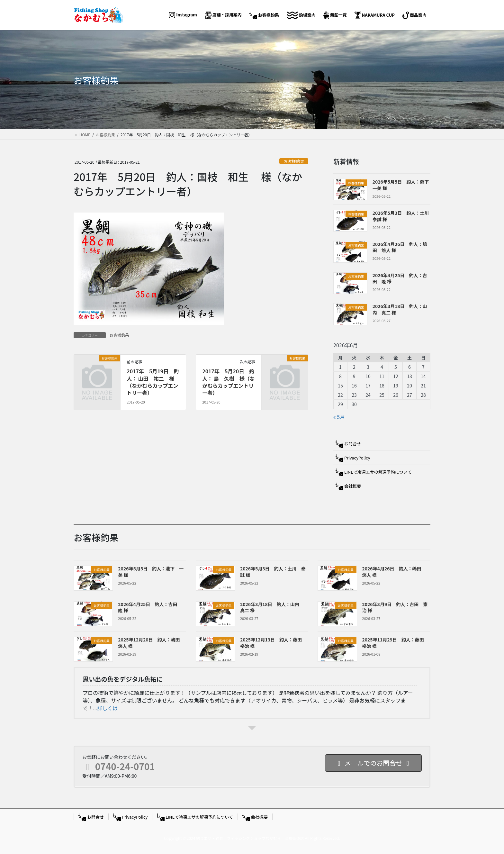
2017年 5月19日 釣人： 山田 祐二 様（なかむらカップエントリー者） (153, 382)
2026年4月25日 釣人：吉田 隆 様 (400, 278)
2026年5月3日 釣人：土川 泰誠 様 (403, 216)
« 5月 (339, 417)
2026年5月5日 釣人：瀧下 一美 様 (403, 185)
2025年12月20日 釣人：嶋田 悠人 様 (151, 643)
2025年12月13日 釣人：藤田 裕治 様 (273, 643)
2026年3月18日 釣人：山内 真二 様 (400, 309)
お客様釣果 (294, 161)
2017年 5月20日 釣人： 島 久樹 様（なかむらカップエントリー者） (229, 382)
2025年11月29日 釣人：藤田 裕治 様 (395, 643)
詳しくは (107, 708)
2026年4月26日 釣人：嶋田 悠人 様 (400, 247)
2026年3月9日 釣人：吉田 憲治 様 (395, 607)
